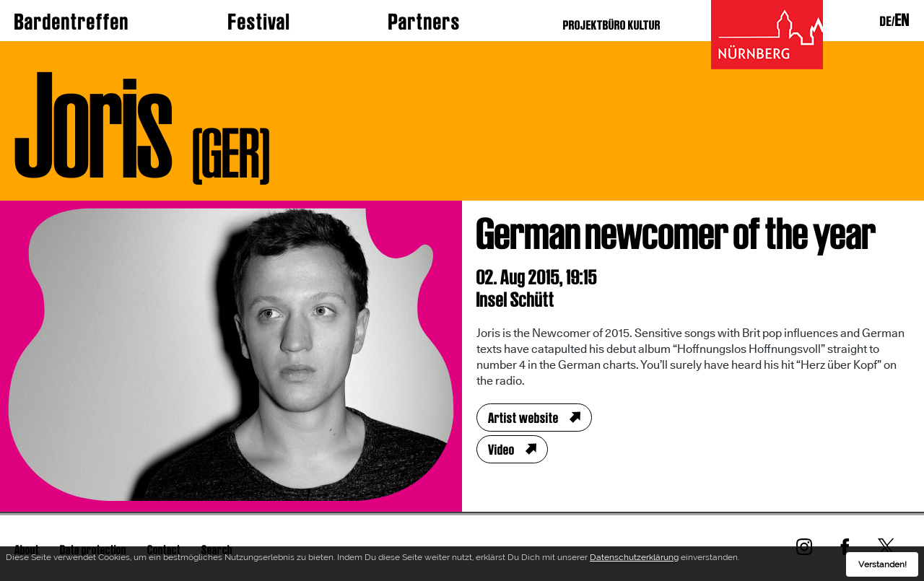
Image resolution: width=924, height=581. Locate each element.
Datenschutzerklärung (634, 559)
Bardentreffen (72, 22)
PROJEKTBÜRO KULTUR (612, 25)
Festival (259, 22)
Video (501, 450)
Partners (424, 22)
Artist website (523, 418)
